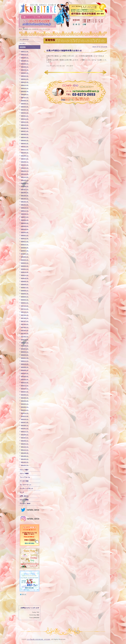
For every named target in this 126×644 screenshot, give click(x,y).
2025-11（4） (25, 52)
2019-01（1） (25, 269)
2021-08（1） (25, 186)
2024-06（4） (25, 101)
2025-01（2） (25, 79)
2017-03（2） (25, 333)
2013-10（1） (25, 419)
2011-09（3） (25, 453)
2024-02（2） (25, 113)
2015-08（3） (25, 367)
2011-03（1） (25, 459)
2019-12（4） (25, 238)
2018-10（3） (25, 278)
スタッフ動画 (24, 473)
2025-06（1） (25, 64)
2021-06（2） (25, 192)
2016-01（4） (25, 358)
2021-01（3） (25, 205)
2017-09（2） (25, 315)
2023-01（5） (25, 147)
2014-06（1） (25, 395)
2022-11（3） (25, 150)
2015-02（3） (25, 379)
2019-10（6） (25, 245)
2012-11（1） (25, 432)
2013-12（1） (25, 413)
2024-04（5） (25, 107)
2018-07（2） (25, 287)
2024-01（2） (25, 116)
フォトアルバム (25, 477)
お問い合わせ (24, 496)
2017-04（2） (25, 330)
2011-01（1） (25, 465)
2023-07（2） (25, 131)
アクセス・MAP (25, 504)
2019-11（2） (25, 242)
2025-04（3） (25, 70)
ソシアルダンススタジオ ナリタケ (38, 639)
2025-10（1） (25, 55)
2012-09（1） (25, 435)
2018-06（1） (25, 291)
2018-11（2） (25, 275)
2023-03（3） (25, 140)
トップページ (24, 40)
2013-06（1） (25, 425)
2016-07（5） (25, 349)
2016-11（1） (25, 343)
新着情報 (23, 47)
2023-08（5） (25, 128)
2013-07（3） (25, 422)
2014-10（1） (25, 389)
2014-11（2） (25, 386)
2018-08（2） (25, 284)
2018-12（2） (25, 272)
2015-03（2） (25, 376)
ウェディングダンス (26, 488)
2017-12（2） (25, 306)
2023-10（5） (25, 125)
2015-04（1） (25, 373)
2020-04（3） (25, 226)
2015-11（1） (25, 361)
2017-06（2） (25, 324)
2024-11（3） (25, 85)
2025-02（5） (25, 76)
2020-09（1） (25, 214)
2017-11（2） (25, 309)
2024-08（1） (25, 94)
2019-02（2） (25, 266)
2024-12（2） (25, 82)
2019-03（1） (25, 263)
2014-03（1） (25, 404)
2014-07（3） (25, 392)
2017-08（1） (25, 318)
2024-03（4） (25, 110)
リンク (22, 492)
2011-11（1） (25, 450)
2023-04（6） (25, 137)
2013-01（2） (25, 428)
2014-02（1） (25, 407)
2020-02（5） (25, 232)
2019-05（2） (25, 257)
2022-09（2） (25, 153)
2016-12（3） (25, 340)
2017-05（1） (25, 327)
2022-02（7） (25, 171)
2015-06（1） (25, 370)
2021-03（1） (25, 199)
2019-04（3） (25, 260)
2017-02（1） (25, 337)
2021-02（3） (25, 202)
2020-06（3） (25, 220)
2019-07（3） (25, 251)
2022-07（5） (25, 159)
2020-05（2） (25, 223)
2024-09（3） (25, 91)
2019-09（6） (25, 248)
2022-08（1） (25, 156)
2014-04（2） (25, 401)
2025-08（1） (25, 61)
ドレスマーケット (26, 485)
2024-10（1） (25, 88)
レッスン (23, 43)
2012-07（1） (25, 438)
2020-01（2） (25, 235)
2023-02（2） (25, 143)
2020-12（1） (25, 208)
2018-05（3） (25, 294)
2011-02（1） (25, 462)
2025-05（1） (25, 67)
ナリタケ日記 (24, 481)
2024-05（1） (25, 104)
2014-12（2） (25, 383)
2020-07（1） (25, 217)
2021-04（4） (25, 196)
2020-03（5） (25, 229)
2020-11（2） (25, 211)
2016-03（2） (25, 355)
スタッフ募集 (24, 500)
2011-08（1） (25, 456)
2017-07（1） (25, 321)
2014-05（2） (25, 398)
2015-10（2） (25, 364)
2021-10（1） (25, 180)
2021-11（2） (25, 177)
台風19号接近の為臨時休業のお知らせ (64, 51)
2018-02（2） (25, 300)
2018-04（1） (25, 297)
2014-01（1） (25, 410)
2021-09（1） (25, 183)
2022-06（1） (25, 162)
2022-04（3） (25, 165)
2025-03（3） (25, 73)
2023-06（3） (25, 134)
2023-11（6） (25, 122)
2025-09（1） (25, 58)
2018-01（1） (25, 303)
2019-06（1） (25, 254)
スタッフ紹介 (24, 470)
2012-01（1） (25, 444)
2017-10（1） (25, 312)
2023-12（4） (25, 119)
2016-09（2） (25, 346)
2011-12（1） (25, 447)
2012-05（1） (25, 441)
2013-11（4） (25, 416)
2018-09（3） (25, 281)
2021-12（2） (25, 174)
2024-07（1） (25, 97)
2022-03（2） (25, 168)
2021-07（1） (25, 189)
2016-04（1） (25, 352)
